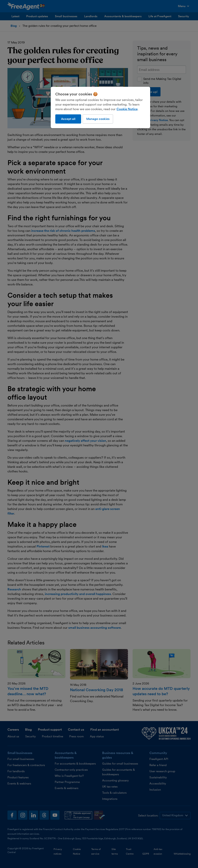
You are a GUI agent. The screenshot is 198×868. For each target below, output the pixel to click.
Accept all (68, 119)
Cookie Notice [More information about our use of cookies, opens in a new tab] (127, 109)
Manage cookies (98, 119)
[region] (100, 107)
